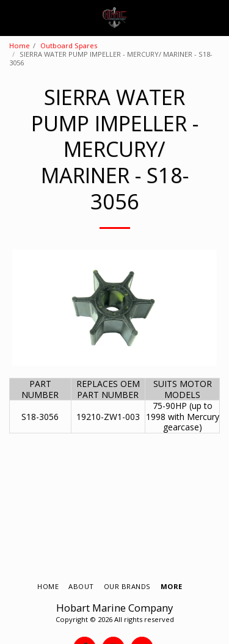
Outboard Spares (69, 45)
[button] (13, 17)
